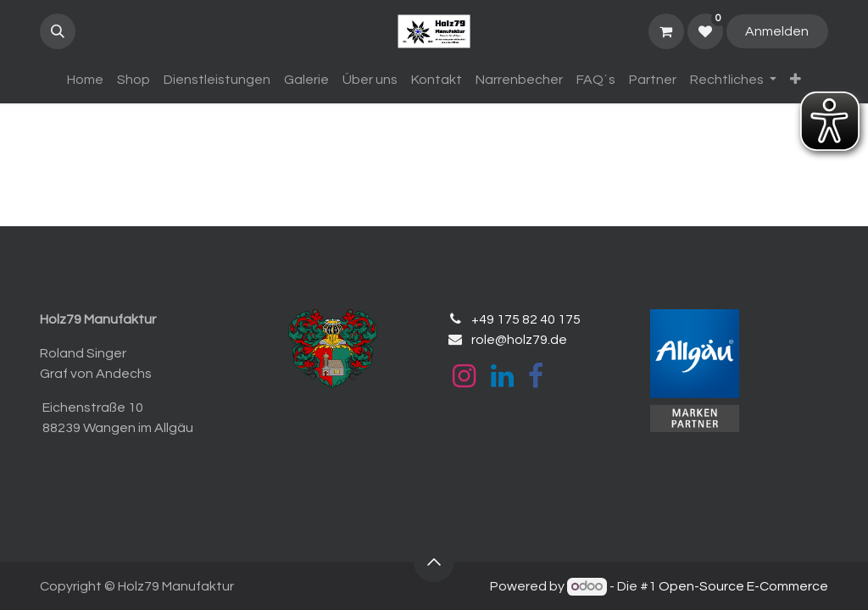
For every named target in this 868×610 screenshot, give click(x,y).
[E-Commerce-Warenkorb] (666, 31)
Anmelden (777, 31)
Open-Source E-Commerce (743, 586)
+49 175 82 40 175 (526, 319)
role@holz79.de (519, 340)
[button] (58, 31)
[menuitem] (85, 80)
